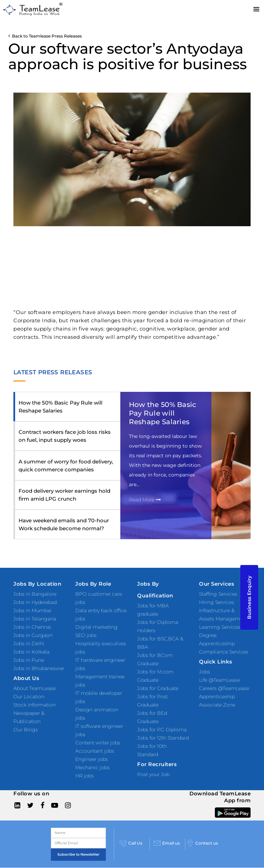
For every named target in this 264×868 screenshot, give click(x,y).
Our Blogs (26, 730)
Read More (145, 500)
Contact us (202, 843)
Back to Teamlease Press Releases (45, 36)
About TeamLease (35, 688)
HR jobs (85, 776)
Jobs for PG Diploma (162, 730)
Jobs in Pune (29, 660)
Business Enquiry (249, 597)
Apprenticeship (217, 697)
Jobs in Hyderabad (35, 602)
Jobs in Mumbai (32, 610)
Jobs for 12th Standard (163, 738)
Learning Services (220, 627)
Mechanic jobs (92, 767)
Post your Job (153, 774)
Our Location (29, 697)
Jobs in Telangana (35, 619)
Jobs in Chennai (32, 627)
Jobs (205, 672)
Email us (167, 843)
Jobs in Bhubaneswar (39, 668)
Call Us (131, 843)
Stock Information (35, 705)
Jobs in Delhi (29, 644)
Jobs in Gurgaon (33, 635)
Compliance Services (224, 652)
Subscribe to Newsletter (78, 854)
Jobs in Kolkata (31, 652)
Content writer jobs (98, 743)
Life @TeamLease (219, 680)
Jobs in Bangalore (35, 594)
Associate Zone (217, 705)
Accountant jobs (95, 751)
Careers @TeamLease (224, 688)
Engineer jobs (92, 759)
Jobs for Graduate (158, 688)
